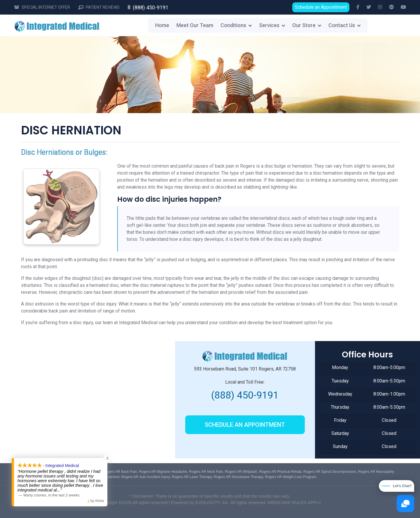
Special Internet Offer (46, 7)
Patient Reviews (103, 7)
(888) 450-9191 (150, 7)
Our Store (304, 25)
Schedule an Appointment (321, 7)
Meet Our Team (195, 25)
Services (269, 25)
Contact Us (342, 25)
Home (162, 25)
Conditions (233, 25)
